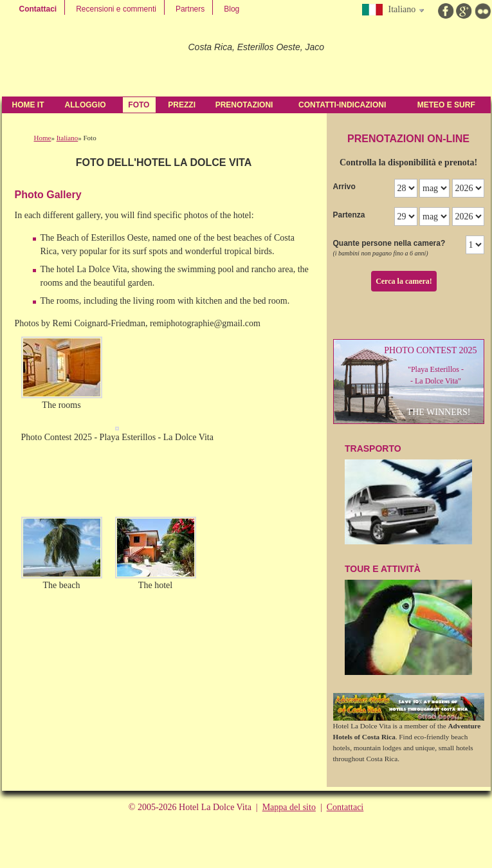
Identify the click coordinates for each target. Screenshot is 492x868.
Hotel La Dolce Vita (90, 58)
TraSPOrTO (408, 494)
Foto (139, 105)
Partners (190, 9)
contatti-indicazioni (342, 105)
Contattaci (38, 9)
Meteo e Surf (446, 105)
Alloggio (86, 105)
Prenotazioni (244, 105)
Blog (232, 9)
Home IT (28, 105)
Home (43, 138)
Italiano (68, 138)
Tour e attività (408, 620)
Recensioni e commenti (116, 9)
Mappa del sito (289, 807)
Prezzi (182, 105)
